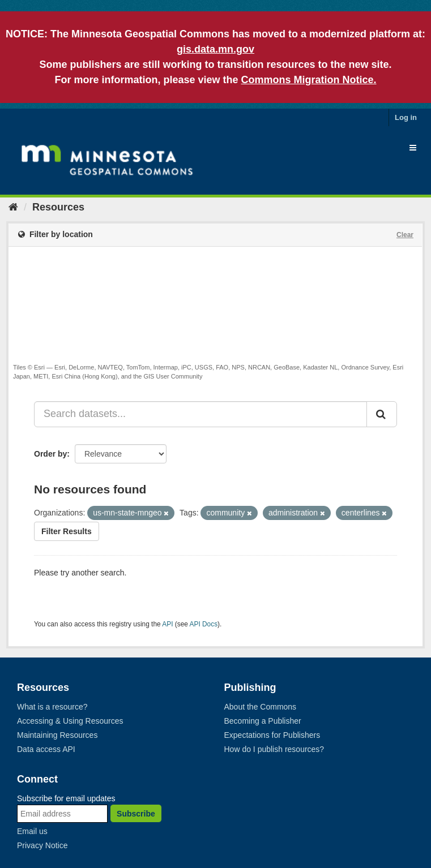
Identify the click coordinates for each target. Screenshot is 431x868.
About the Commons (261, 707)
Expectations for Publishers (272, 735)
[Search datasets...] (200, 414)
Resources (58, 207)
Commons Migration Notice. (309, 80)
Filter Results (67, 531)
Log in (406, 117)
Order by (50, 454)
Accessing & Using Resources (70, 721)
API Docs (204, 624)
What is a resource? (52, 707)
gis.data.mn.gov (215, 49)
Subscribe (136, 814)
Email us (32, 831)
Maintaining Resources (57, 735)
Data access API (46, 749)
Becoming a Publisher (263, 721)
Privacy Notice (42, 845)
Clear (405, 235)
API (167, 624)
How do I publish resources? (274, 749)
